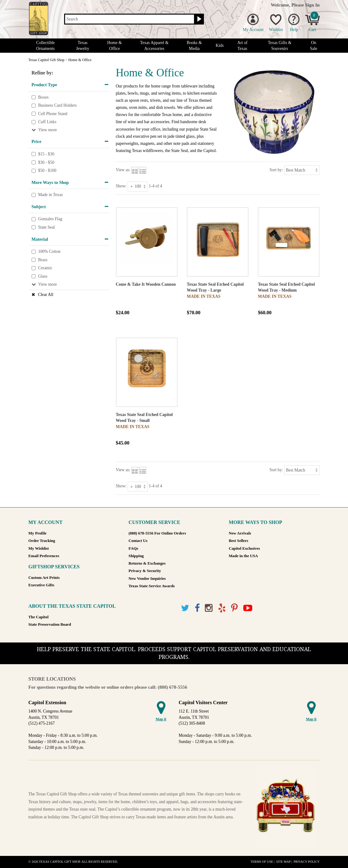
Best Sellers (238, 541)
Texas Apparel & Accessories (154, 46)
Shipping (136, 556)
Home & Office (115, 46)
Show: (121, 186)
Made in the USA (243, 556)
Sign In (313, 5)
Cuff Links (47, 122)
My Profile (37, 533)
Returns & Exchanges (147, 563)
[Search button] (198, 19)
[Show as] (138, 186)
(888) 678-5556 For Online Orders (157, 533)
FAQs (133, 548)
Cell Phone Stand (53, 114)
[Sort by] (302, 170)
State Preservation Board (50, 624)
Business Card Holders (57, 105)
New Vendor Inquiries (147, 579)
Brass (43, 260)
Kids (220, 45)
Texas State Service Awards (152, 586)
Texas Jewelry (82, 46)
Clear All (46, 295)
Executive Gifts (42, 585)
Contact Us (138, 541)
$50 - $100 (47, 170)
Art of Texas (242, 46)
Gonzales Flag (50, 219)
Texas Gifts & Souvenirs (280, 46)
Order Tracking (42, 541)
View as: (123, 170)
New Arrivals (240, 533)
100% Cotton (49, 251)
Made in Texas (51, 195)
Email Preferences (44, 556)
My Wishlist (39, 548)
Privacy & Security (145, 571)
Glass (43, 276)
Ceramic (45, 268)
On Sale (313, 46)
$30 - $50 (46, 162)
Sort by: (276, 170)
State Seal (46, 227)
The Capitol (39, 617)
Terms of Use (262, 862)
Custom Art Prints (44, 578)
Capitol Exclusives (244, 548)
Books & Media (194, 46)
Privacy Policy (306, 862)
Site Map (283, 862)
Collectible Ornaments (46, 46)
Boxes (43, 97)
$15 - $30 (46, 154)
